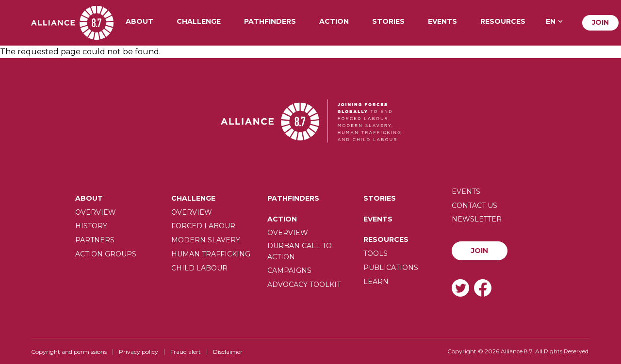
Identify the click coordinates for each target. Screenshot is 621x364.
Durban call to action (300, 251)
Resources (503, 22)
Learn (376, 282)
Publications (391, 268)
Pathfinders (270, 22)
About (139, 22)
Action (334, 22)
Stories (388, 22)
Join (600, 22)
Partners (95, 240)
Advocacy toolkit (304, 285)
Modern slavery (206, 240)
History (91, 226)
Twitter (460, 288)
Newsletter (477, 219)
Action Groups (106, 254)
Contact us (474, 206)
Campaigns (289, 270)
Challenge (199, 22)
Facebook (483, 288)
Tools (376, 253)
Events (442, 22)
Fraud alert (186, 352)
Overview (96, 212)
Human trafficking (211, 254)
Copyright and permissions (69, 352)
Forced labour (203, 226)
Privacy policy (139, 352)
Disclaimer (228, 352)
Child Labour (199, 268)
